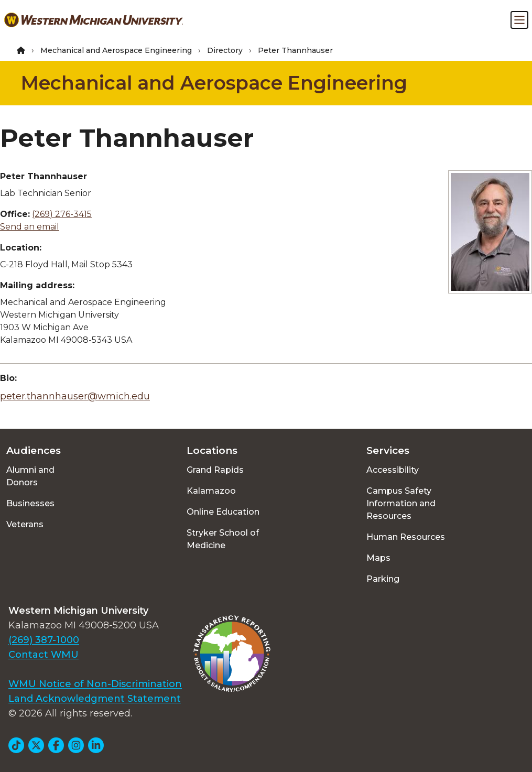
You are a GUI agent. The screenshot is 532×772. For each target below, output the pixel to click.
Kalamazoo (211, 491)
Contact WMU (44, 655)
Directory (225, 50)
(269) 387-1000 (44, 640)
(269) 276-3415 (62, 214)
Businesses (30, 503)
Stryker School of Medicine (223, 539)
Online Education (223, 512)
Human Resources (406, 537)
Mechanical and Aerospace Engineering (116, 50)
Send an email (30, 227)
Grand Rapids (215, 470)
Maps (378, 558)
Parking (383, 579)
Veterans (25, 524)
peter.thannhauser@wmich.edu (75, 396)
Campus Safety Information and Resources (401, 503)
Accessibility (393, 470)
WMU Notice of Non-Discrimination (95, 684)
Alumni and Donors (30, 476)
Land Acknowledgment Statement (95, 699)
